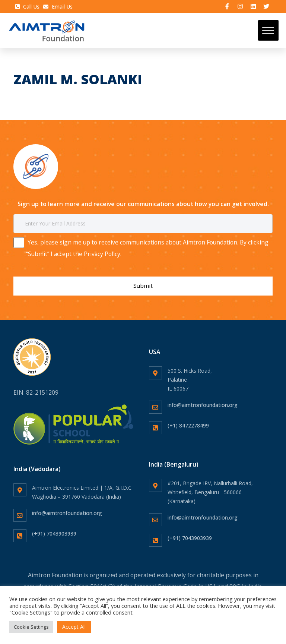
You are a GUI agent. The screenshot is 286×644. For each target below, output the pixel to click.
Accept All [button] (74, 627)
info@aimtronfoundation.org (203, 400)
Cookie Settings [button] (31, 627)
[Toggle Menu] (268, 31)
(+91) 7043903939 (54, 529)
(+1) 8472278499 (188, 421)
